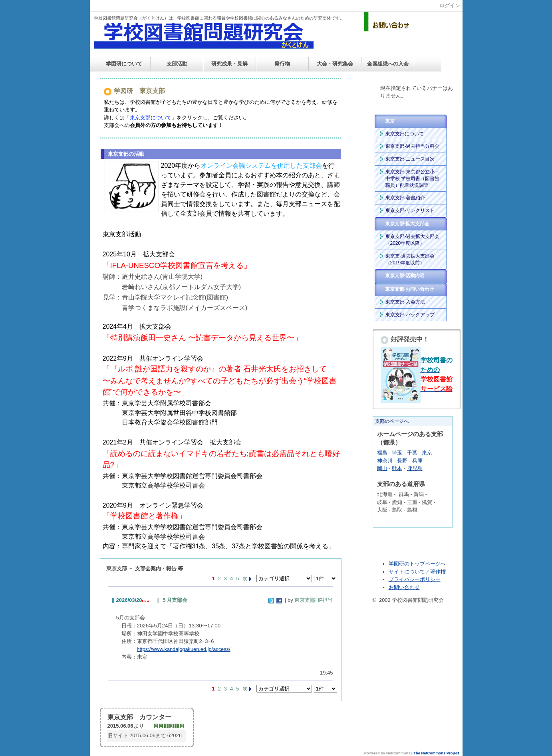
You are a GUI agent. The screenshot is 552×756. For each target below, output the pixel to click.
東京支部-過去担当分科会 (413, 146)
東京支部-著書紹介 (405, 198)
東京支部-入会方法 (405, 302)
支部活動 (177, 64)
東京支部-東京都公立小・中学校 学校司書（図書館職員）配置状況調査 (413, 179)
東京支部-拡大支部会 (407, 224)
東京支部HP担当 (314, 600)
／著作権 (435, 572)
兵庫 (417, 461)
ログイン (450, 5)
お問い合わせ (404, 587)
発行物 (282, 64)
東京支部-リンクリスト (410, 210)
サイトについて (407, 572)
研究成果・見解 (229, 64)
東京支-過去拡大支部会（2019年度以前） (410, 259)
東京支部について (405, 134)
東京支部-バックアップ (410, 315)
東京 (390, 121)
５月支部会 (174, 600)
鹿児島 (415, 468)
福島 (382, 453)
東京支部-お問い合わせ (410, 289)
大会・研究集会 (335, 64)
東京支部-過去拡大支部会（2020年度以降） (413, 240)
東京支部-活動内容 (405, 276)
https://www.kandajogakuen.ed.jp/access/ (184, 649)
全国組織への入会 (388, 64)
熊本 (397, 468)
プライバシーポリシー (415, 579)
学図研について (124, 64)
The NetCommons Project (436, 753)
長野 (402, 461)
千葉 (412, 453)
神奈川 (385, 461)
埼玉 (397, 453)
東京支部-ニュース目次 (410, 159)
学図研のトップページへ (417, 564)
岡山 (382, 468)
